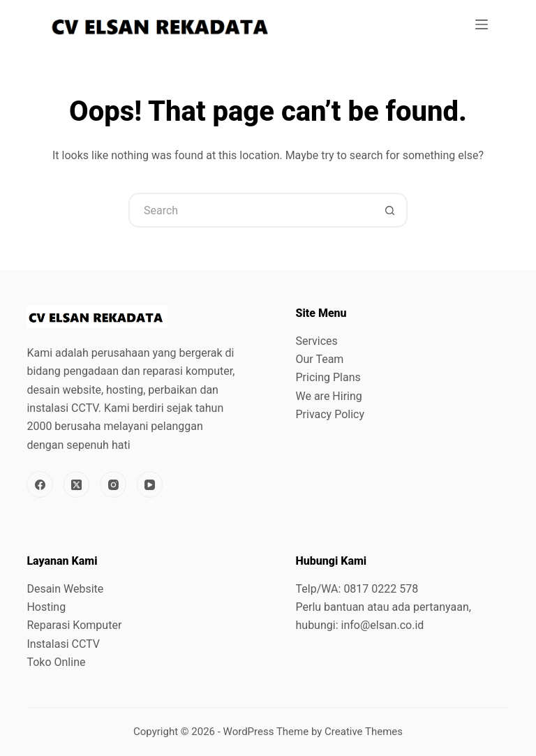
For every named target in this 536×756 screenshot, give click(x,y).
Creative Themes (364, 732)
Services (317, 341)
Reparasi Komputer (74, 625)
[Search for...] (251, 210)
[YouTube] (150, 484)
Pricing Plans (328, 377)
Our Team (320, 359)
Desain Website (65, 589)
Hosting (46, 607)
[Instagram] (113, 484)
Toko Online (56, 662)
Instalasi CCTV (63, 644)
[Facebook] (40, 484)
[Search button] (390, 210)
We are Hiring (329, 396)
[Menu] (482, 24)
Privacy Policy (330, 414)
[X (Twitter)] (77, 484)
